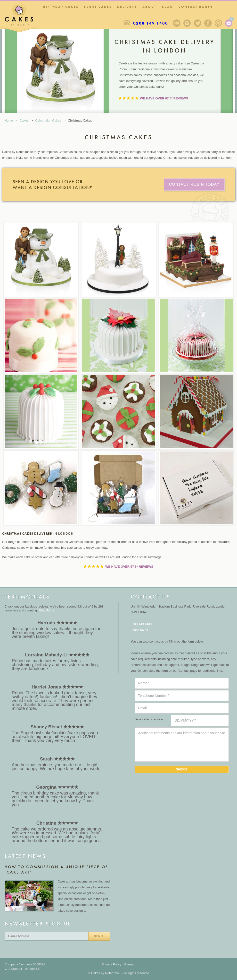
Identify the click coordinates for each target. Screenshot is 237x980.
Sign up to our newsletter (177, 23)
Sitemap (130, 964)
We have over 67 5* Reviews (164, 98)
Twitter (198, 23)
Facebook (208, 23)
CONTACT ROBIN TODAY (194, 184)
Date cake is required (150, 719)
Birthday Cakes (61, 7)
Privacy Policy (111, 964)
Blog (168, 7)
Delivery (127, 7)
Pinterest (218, 23)
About (149, 7)
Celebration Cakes (48, 120)
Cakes (24, 120)
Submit (182, 769)
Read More (46, 610)
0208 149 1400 (151, 23)
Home (9, 120)
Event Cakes (98, 7)
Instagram (187, 23)
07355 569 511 (141, 630)
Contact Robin (196, 7)
